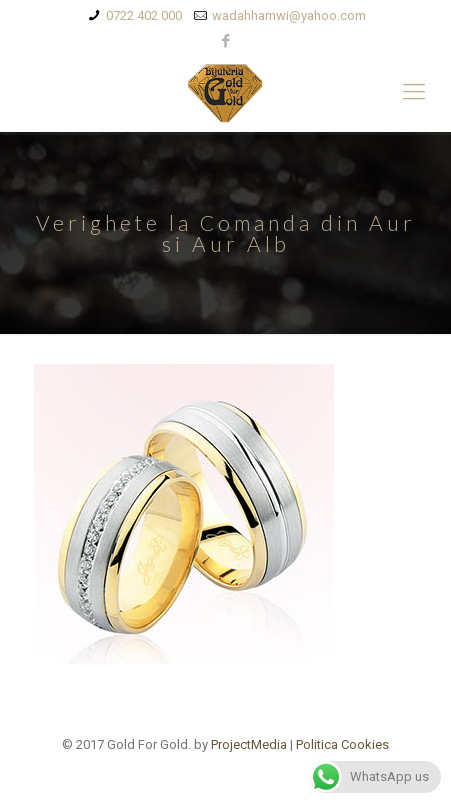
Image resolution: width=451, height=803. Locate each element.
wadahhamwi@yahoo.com (289, 15)
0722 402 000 (144, 15)
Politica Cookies (342, 744)
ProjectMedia (249, 744)
